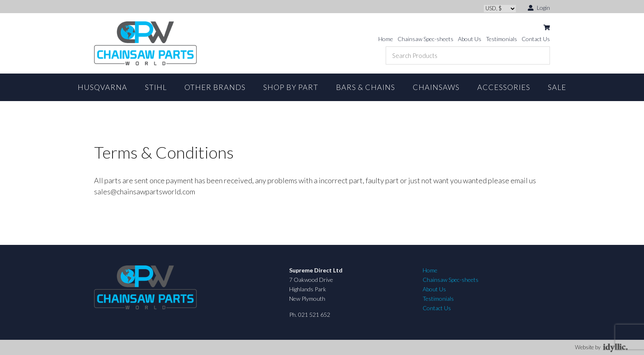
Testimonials (501, 39)
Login (539, 7)
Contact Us (536, 39)
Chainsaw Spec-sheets (425, 39)
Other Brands (215, 87)
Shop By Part (291, 87)
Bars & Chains (366, 87)
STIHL (156, 87)
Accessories (504, 87)
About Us (470, 39)
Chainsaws (436, 87)
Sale (557, 87)
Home (386, 39)
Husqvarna (102, 87)
